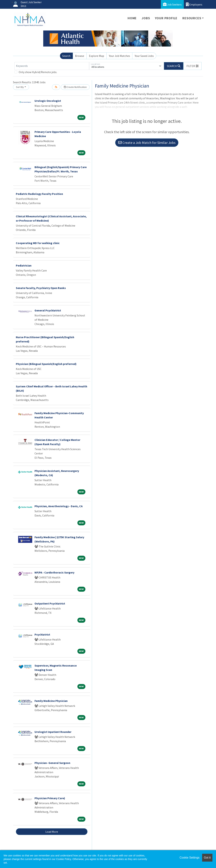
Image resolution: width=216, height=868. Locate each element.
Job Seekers (172, 4)
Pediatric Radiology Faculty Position (39, 194)
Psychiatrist (42, 634)
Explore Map (97, 56)
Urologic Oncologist (48, 101)
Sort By (20, 87)
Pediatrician (24, 265)
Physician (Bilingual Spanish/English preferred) (46, 364)
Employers (194, 4)
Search (66, 56)
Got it (207, 858)
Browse (80, 56)
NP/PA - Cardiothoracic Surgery (54, 572)
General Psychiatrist (48, 310)
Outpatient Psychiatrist (50, 603)
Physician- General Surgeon (52, 763)
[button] (193, 66)
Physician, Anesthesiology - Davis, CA (59, 506)
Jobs (146, 18)
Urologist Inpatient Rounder (53, 732)
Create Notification (75, 87)
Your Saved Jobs (144, 56)
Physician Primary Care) (50, 798)
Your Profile (166, 18)
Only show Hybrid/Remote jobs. (38, 72)
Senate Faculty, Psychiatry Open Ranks (41, 288)
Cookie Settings (189, 858)
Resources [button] (192, 18)
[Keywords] (52, 66)
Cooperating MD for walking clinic (38, 243)
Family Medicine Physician (51, 701)
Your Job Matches (119, 56)
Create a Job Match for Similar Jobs (147, 143)
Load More (52, 832)
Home (132, 18)
